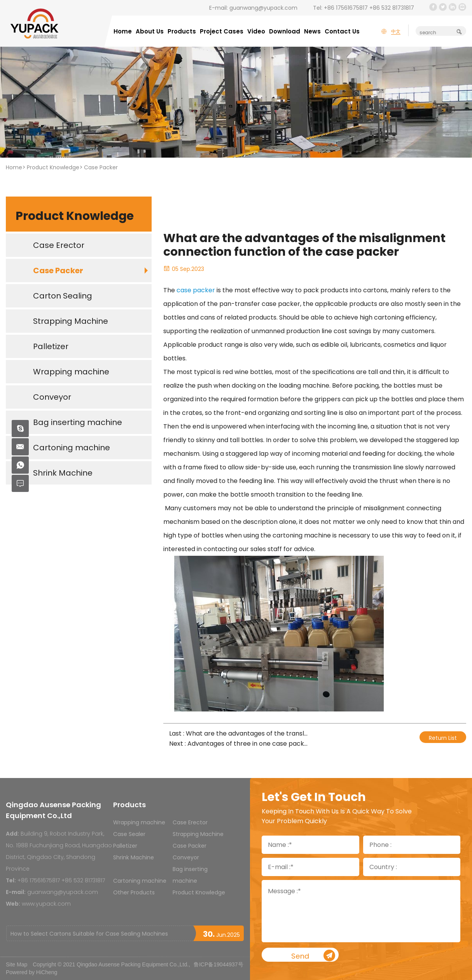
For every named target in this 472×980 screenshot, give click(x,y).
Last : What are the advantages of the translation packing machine (239, 733)
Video (256, 31)
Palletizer (125, 846)
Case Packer (101, 167)
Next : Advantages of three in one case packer (239, 744)
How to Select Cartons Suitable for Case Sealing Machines (89, 934)
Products (182, 31)
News (312, 31)
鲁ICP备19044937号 (219, 964)
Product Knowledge (53, 167)
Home (123, 31)
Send (325, 956)
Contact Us (342, 31)
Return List (443, 738)
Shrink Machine (134, 857)
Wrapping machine (139, 822)
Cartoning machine (140, 881)
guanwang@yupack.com (263, 8)
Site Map (17, 964)
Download (285, 31)
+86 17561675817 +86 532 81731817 (369, 8)
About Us (150, 31)
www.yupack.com (46, 904)
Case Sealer (129, 834)
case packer (196, 290)
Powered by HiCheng (31, 972)
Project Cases (222, 31)
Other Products (134, 892)
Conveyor (186, 857)
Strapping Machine (198, 834)
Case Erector (190, 822)
